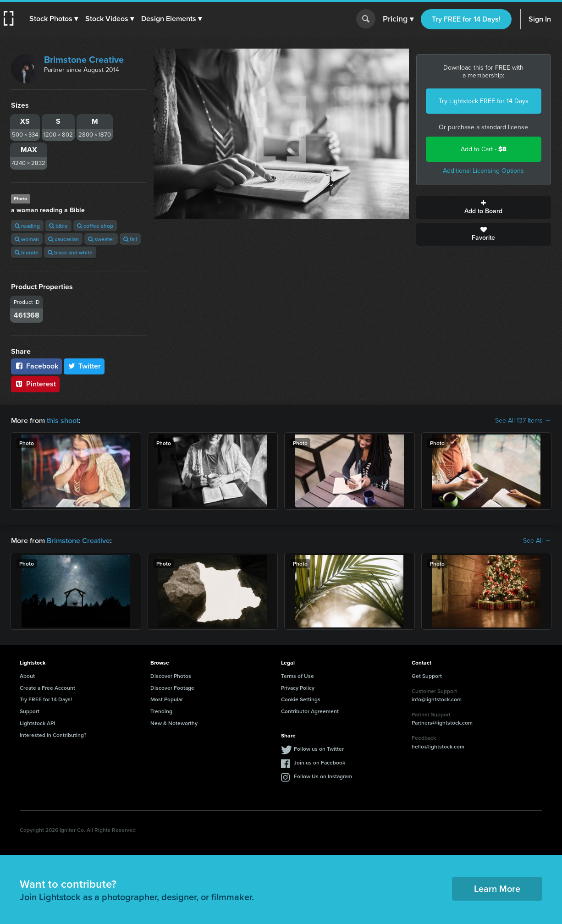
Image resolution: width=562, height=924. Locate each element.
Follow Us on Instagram (323, 776)
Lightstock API (37, 723)
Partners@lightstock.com (442, 723)
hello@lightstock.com (438, 746)
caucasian (63, 239)
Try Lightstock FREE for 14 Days (484, 101)
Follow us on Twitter (319, 749)
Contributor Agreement (310, 711)
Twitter (84, 366)
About (27, 676)
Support (30, 711)
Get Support (427, 676)
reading (27, 226)
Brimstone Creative (84, 60)
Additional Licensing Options (483, 171)
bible (58, 226)
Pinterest (35, 384)
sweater (101, 239)
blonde (27, 252)
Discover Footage (172, 688)
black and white (70, 252)
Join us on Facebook (320, 762)
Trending (161, 711)
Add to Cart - (484, 149)
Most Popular (167, 699)
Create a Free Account (47, 688)
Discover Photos (171, 676)
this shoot (63, 421)
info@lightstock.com (437, 699)
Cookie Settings (301, 699)
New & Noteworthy (174, 723)
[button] (54, 19)
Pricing (398, 19)
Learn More (497, 888)
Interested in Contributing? (53, 735)
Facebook (36, 366)
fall (130, 239)
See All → (537, 541)
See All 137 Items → (523, 421)
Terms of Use (298, 676)
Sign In (540, 19)
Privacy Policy (298, 688)
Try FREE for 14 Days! (466, 19)
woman (27, 239)
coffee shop (95, 226)
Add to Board (484, 208)
